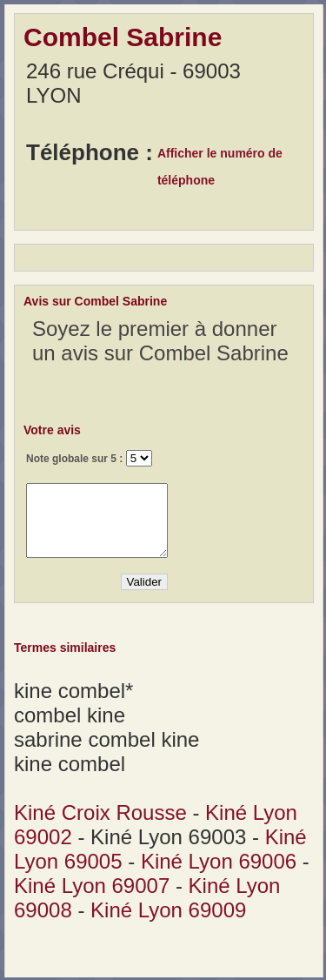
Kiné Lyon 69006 (219, 861)
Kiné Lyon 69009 (168, 910)
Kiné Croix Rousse (100, 812)
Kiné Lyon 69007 (92, 886)
